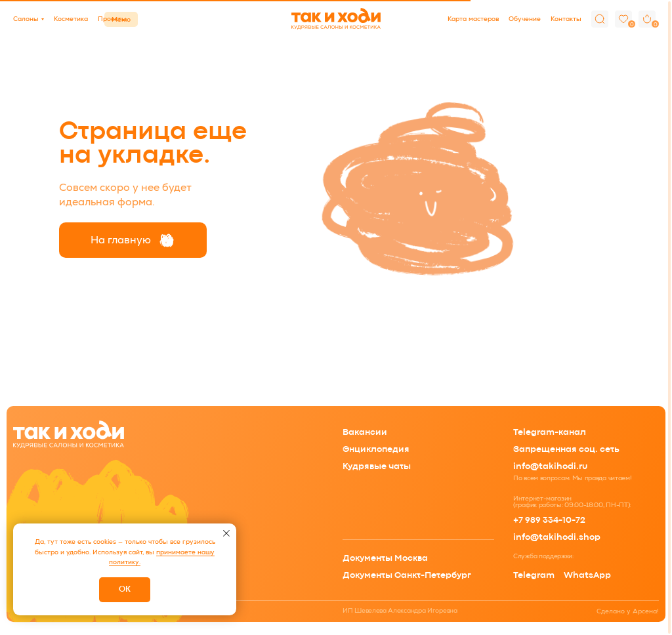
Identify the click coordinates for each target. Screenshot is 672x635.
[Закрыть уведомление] (226, 533)
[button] (29, 19)
